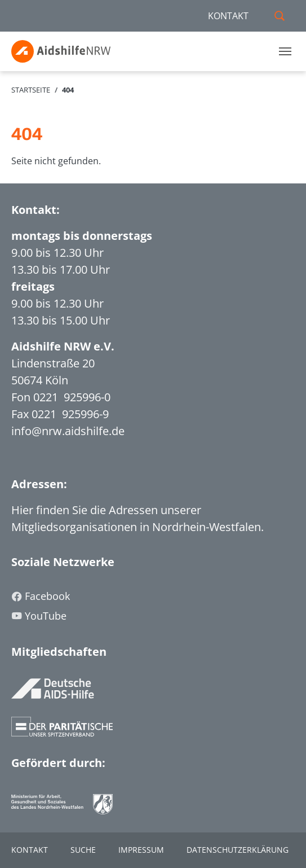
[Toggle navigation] (285, 51)
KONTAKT (228, 16)
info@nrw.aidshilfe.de (68, 431)
